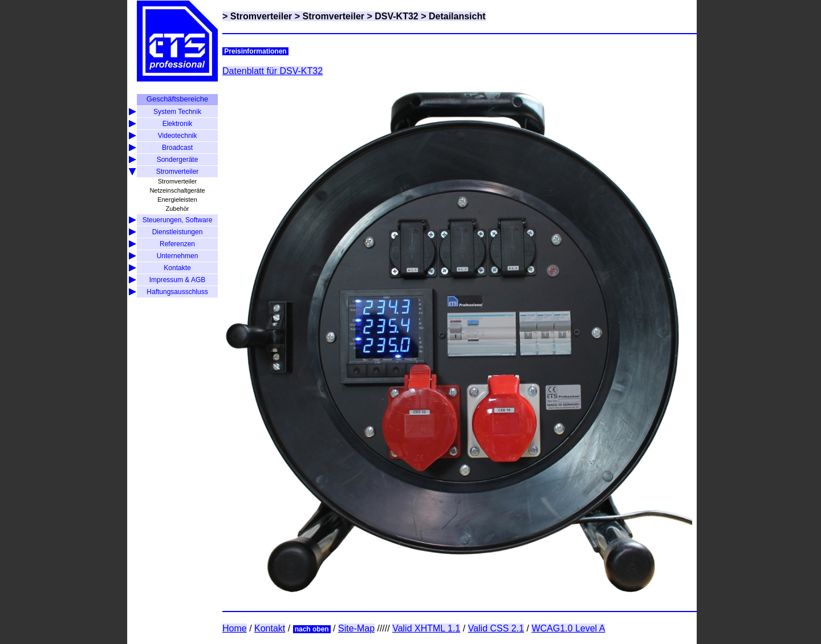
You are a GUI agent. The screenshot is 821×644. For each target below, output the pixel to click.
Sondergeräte (178, 160)
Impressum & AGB (178, 280)
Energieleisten (177, 199)
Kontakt (270, 628)
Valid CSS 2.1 (496, 628)
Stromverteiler (178, 172)
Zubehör (178, 209)
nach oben (312, 629)
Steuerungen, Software (178, 220)
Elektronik (178, 124)
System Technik (177, 112)
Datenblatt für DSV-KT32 (273, 71)
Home (235, 628)
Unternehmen (178, 256)
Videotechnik (178, 136)
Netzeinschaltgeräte (177, 190)
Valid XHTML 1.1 (426, 628)
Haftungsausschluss (177, 292)
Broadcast (177, 148)
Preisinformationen (255, 51)
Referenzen (177, 244)
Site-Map (356, 628)
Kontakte (177, 268)
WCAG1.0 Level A (568, 628)
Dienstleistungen (178, 232)
